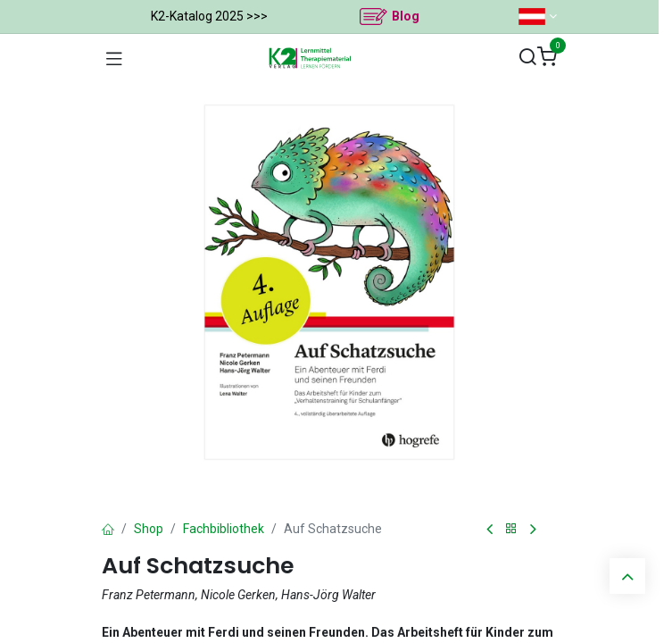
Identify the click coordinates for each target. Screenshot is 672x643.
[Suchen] (527, 58)
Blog (406, 16)
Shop (149, 529)
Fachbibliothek (224, 529)
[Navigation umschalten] (114, 58)
